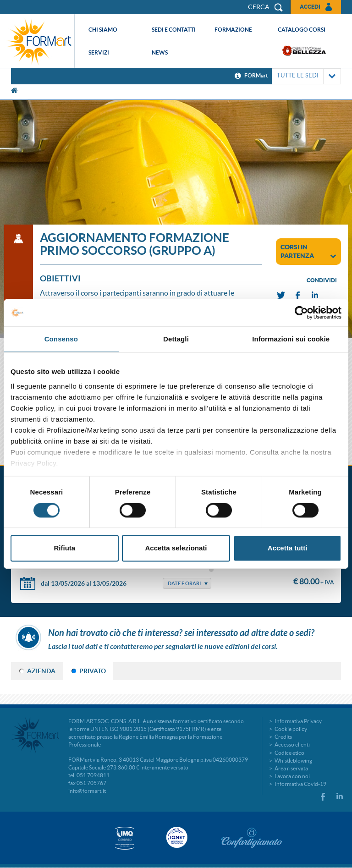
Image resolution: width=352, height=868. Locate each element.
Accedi (310, 7)
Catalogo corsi (302, 30)
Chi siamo (103, 30)
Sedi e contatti (174, 30)
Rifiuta (64, 548)
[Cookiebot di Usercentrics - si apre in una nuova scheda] (301, 313)
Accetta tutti (288, 548)
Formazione (233, 30)
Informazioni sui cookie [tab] (291, 339)
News (160, 52)
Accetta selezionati (176, 548)
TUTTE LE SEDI (306, 76)
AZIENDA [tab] (41, 671)
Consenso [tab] (61, 339)
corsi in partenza (308, 251)
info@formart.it (87, 791)
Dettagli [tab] (176, 339)
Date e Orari (184, 583)
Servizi (99, 52)
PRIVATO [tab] (93, 671)
